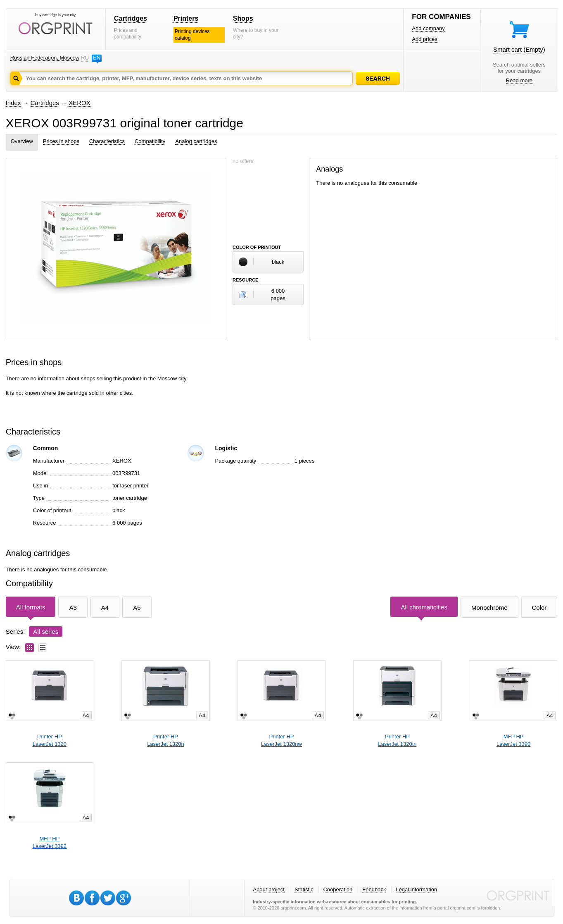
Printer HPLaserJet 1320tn (397, 740)
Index (13, 103)
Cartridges (131, 18)
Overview (22, 141)
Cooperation (338, 889)
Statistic (304, 889)
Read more (519, 80)
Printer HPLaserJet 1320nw (281, 740)
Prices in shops (61, 141)
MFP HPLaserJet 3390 (513, 740)
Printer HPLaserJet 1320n (166, 740)
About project (269, 889)
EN (97, 58)
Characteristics (107, 141)
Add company (428, 28)
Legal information (416, 889)
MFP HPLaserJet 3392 (50, 842)
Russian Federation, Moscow (45, 58)
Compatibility (150, 141)
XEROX (80, 103)
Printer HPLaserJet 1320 (50, 740)
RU (85, 58)
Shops (243, 18)
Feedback (374, 889)
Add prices (424, 39)
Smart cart (519, 49)
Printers (186, 18)
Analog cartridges (196, 141)
